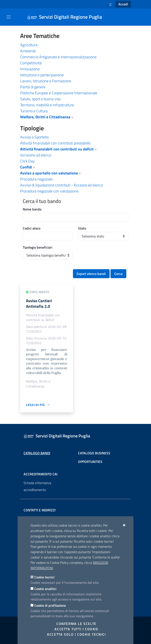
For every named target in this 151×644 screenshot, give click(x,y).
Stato (82, 228)
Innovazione (30, 69)
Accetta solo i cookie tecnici (76, 634)
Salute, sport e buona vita (40, 99)
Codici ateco (32, 228)
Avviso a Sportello (34, 137)
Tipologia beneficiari (38, 247)
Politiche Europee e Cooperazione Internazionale (59, 93)
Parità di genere (33, 87)
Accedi (123, 4)
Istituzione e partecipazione (42, 75)
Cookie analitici (45, 589)
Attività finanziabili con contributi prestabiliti (55, 143)
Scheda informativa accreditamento (37, 486)
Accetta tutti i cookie (76, 629)
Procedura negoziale (36, 179)
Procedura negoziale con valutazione (49, 191)
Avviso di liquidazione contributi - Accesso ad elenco (62, 185)
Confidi (26, 167)
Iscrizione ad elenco (36, 155)
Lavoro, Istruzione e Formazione (46, 81)
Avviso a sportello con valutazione (49, 173)
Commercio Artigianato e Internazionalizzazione (58, 57)
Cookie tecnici (44, 577)
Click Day (27, 161)
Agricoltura (29, 45)
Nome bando (32, 209)
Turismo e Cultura (34, 111)
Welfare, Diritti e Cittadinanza (45, 117)
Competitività (31, 63)
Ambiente (28, 51)
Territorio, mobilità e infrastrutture (47, 105)
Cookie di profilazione (50, 605)
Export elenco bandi (91, 274)
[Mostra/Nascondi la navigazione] (9, 17)
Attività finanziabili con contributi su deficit (57, 149)
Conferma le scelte (76, 624)
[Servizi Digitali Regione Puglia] (67, 17)
